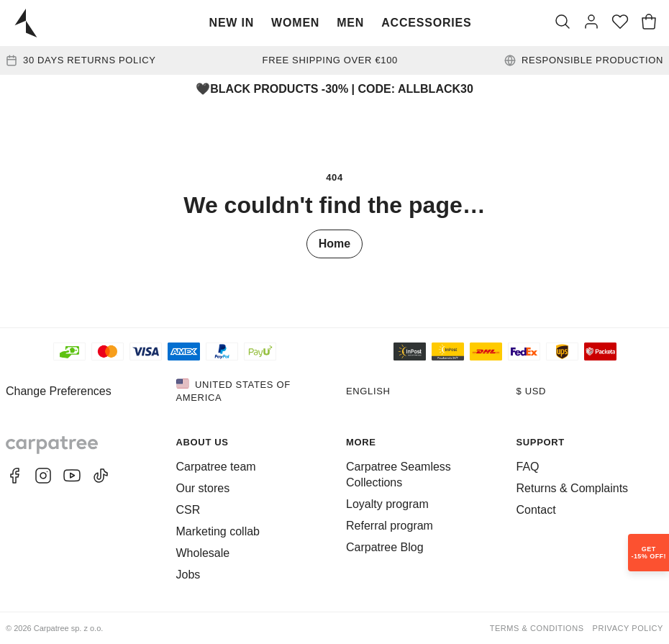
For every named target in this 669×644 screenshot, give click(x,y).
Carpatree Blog (385, 547)
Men (350, 23)
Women (295, 23)
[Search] (563, 23)
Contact (536, 510)
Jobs (188, 575)
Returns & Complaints (573, 488)
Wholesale (203, 553)
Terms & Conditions (537, 628)
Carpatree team (216, 467)
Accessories (426, 23)
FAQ (528, 467)
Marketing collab (218, 531)
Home (334, 244)
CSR (188, 510)
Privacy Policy (628, 628)
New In (232, 23)
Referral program (390, 526)
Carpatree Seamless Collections (399, 475)
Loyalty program (387, 504)
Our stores (203, 488)
